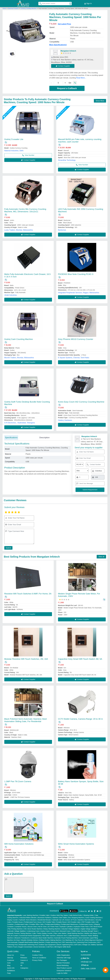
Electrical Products (13, 8)
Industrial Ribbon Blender (28, 917)
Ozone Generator (39, 946)
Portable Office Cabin (37, 924)
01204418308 (86, 954)
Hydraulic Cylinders (66, 926)
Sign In (88, 3)
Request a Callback (67, 88)
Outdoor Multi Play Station (59, 915)
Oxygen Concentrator (25, 946)
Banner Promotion (63, 962)
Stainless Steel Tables (60, 917)
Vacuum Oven (32, 926)
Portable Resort (61, 921)
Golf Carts (78, 944)
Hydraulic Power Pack (81, 926)
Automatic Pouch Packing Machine (66, 937)
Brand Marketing (63, 965)
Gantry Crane (45, 930)
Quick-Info (11, 967)
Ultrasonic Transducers (22, 937)
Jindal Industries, (11, 294)
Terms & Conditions (39, 957)
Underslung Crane (33, 930)
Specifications (11, 437)
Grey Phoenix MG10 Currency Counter (76, 339)
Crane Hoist (55, 930)
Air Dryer (17, 939)
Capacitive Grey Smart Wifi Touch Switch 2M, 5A (80, 658)
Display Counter (13, 919)
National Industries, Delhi (14, 150)
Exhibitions (11, 970)
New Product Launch (64, 967)
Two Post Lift (79, 939)
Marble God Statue (91, 933)
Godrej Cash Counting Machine (19, 339)
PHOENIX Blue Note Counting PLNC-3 (76, 274)
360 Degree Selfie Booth (62, 946)
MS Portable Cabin (74, 921)
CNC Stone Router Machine (33, 928)
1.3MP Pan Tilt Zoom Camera (18, 781)
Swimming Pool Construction (87, 942)
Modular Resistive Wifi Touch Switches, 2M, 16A (26, 658)
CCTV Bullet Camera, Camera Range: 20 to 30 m (80, 718)
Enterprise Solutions (64, 970)
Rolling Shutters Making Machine (50, 939)
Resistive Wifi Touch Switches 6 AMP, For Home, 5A (28, 593)
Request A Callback (55, 903)
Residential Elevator (44, 919)
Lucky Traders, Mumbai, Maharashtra (19, 229)
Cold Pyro (50, 946)
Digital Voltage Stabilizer (89, 928)
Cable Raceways (74, 935)
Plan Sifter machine (49, 935)
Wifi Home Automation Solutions (19, 843)
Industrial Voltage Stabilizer (71, 928)
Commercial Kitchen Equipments (30, 935)
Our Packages (62, 960)
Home (4, 8)
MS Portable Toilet (49, 921)
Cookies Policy (37, 954)
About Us (11, 954)
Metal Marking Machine (75, 933)
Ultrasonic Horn (62, 935)
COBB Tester (76, 930)
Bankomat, (62, 229)
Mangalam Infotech (68, 50)
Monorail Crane (65, 930)
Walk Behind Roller (76, 915)
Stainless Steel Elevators (86, 919)
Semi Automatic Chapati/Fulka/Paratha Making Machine (26, 942)
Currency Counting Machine (28, 8)
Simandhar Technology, (67, 160)
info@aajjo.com (86, 961)
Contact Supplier (64, 65)
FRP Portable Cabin (88, 921)
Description (44, 437)
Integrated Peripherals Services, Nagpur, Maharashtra (79, 292)
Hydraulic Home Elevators (28, 919)
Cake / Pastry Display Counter (42, 933)
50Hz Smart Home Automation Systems (76, 843)
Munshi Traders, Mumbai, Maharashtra (19, 357)
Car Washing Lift (68, 939)
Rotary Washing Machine (52, 928)
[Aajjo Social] (89, 910)
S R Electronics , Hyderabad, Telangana (19, 422)
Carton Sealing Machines (94, 917)
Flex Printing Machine (15, 928)
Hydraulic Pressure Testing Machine (19, 933)
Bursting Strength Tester (89, 930)
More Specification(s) (58, 44)
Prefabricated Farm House (33, 921)
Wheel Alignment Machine (93, 939)
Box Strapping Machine (76, 917)
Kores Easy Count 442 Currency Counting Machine (81, 401)
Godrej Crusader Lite (14, 139)
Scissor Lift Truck (71, 919)
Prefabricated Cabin (22, 924)
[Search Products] (39, 3)
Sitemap (10, 957)
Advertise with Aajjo (64, 957)
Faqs (9, 972)
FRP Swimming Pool (69, 942)
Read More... (81, 77)
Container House (21, 926)
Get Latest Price (64, 23)
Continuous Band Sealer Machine (42, 937)
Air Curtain (14, 935)
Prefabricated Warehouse (69, 924)
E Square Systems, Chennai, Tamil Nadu (74, 357)
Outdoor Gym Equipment (47, 944)
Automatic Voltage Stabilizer (17, 930)
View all (101, 556)
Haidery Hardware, (65, 420)
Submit (8, 547)
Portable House (18, 921)
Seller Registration (63, 954)
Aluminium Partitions (44, 917)
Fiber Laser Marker (60, 933)
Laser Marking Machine (30, 915)
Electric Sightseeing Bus (65, 944)
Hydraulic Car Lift (58, 919)
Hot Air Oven (42, 926)
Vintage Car (86, 944)
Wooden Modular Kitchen (30, 939)
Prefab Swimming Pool (53, 942)
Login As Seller (62, 972)
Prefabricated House (86, 924)
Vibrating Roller (88, 915)
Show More (100, 100)
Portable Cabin (44, 915)
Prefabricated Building (52, 924)
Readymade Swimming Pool (28, 944)
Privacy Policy (37, 960)
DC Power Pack (53, 926)
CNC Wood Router (96, 926)
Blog (9, 965)
